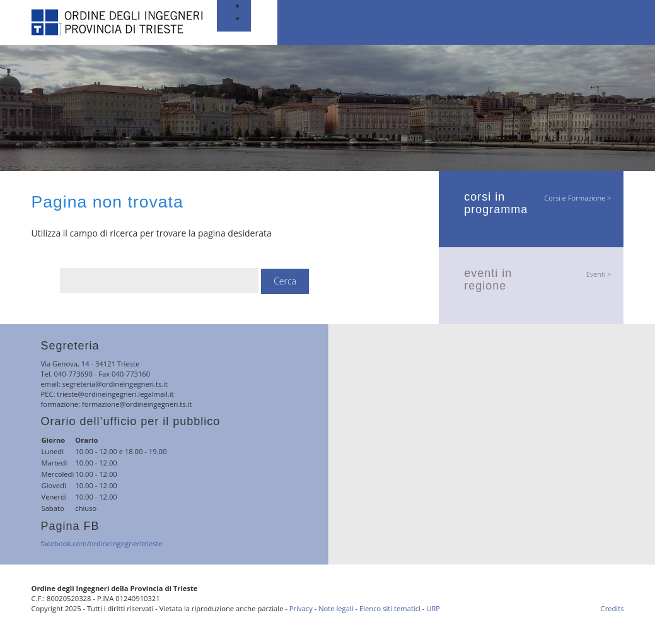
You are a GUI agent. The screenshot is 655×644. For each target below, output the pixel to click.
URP (433, 608)
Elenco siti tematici (390, 608)
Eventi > (599, 274)
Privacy (301, 608)
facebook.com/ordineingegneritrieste (102, 543)
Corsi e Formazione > (577, 198)
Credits (612, 608)
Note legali (336, 608)
